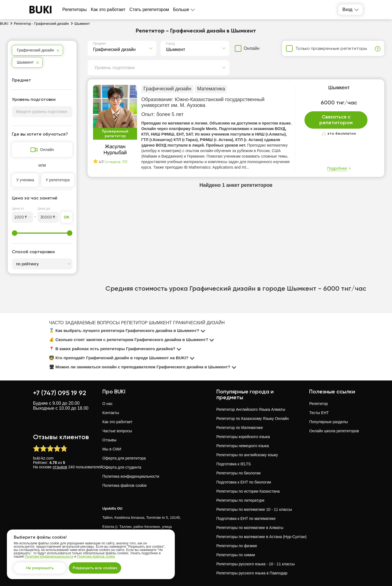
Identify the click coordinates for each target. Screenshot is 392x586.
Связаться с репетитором (336, 120)
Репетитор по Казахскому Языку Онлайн (253, 418)
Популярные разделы (328, 422)
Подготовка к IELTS (234, 464)
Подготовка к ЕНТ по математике (246, 519)
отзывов (60, 467)
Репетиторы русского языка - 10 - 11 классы (256, 564)
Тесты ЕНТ (319, 413)
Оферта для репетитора (124, 458)
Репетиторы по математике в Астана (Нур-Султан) (262, 537)
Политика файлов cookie (125, 485)
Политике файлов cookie (96, 557)
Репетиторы (75, 10)
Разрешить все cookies (95, 568)
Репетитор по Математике (240, 428)
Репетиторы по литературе (240, 500)
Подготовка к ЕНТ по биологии (244, 482)
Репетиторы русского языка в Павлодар (252, 573)
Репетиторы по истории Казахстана (248, 491)
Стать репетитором (149, 10)
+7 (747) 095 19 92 (60, 393)
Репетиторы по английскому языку (247, 455)
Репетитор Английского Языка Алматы (251, 409)
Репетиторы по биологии (239, 473)
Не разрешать (40, 568)
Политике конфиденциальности (49, 557)
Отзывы (109, 440)
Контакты (111, 413)
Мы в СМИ (112, 449)
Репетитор (318, 404)
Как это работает (108, 10)
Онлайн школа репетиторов (334, 431)
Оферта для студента (122, 467)
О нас (107, 404)
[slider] (15, 233)
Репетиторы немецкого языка (243, 446)
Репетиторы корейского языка (243, 437)
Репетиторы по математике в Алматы (250, 528)
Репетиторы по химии (236, 555)
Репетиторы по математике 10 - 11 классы (254, 509)
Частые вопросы (117, 431)
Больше (181, 10)
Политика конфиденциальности (131, 476)
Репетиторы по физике (237, 546)
